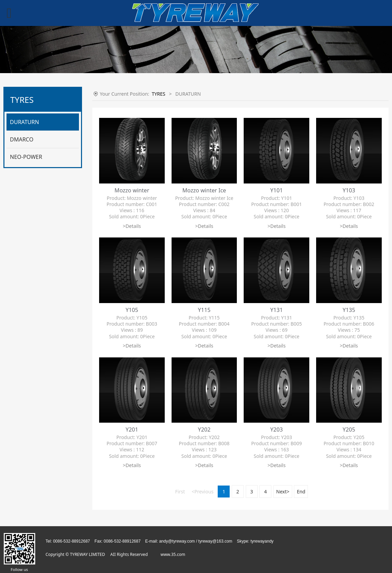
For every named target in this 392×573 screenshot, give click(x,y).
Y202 (204, 429)
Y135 (349, 310)
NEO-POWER (26, 157)
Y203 (277, 429)
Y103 (349, 190)
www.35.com (173, 554)
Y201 (132, 429)
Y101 (277, 190)
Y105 (132, 310)
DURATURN (24, 122)
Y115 (204, 310)
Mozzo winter (132, 190)
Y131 (277, 310)
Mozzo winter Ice (204, 190)
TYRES (159, 94)
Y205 (349, 429)
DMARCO (22, 139)
